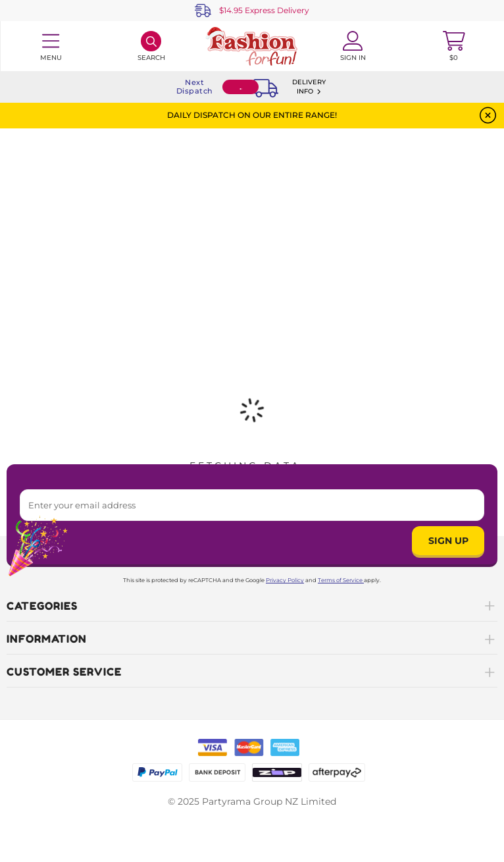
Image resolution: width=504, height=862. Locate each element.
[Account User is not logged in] (353, 46)
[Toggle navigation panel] (50, 46)
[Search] (151, 46)
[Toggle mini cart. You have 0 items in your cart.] (454, 46)
